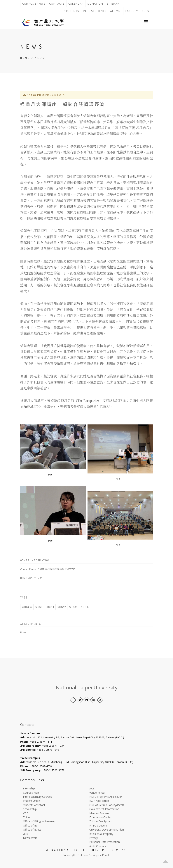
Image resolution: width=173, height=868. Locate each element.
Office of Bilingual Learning (39, 821)
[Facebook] (73, 700)
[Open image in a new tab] (56, 475)
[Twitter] (80, 700)
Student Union (32, 801)
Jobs (92, 788)
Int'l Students (95, 11)
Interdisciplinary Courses (37, 797)
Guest (146, 11)
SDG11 (50, 607)
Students (71, 11)
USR (26, 834)
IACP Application (99, 801)
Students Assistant (34, 805)
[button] (146, 22)
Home (25, 58)
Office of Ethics (32, 830)
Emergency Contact (101, 817)
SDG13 (74, 607)
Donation (96, 4)
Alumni (116, 11)
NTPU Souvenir (98, 825)
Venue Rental (97, 793)
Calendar (76, 4)
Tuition (27, 817)
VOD (26, 813)
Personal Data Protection (105, 842)
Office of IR (30, 825)
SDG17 (85, 607)
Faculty (132, 11)
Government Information (104, 809)
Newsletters (30, 838)
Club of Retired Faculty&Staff (107, 805)
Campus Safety (34, 4)
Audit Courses (98, 846)
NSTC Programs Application (106, 797)
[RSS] (100, 700)
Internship (29, 788)
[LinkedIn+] (86, 700)
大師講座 (27, 607)
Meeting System (99, 813)
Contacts (58, 4)
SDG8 (39, 607)
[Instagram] (93, 700)
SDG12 (62, 607)
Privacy (94, 838)
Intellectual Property (101, 834)
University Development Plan (107, 830)
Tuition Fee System (101, 821)
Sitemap (113, 4)
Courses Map (31, 793)
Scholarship (30, 809)
